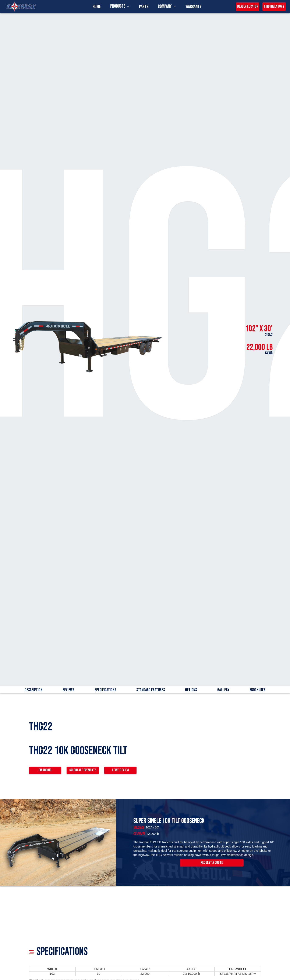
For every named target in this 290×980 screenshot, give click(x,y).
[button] (120, 7)
